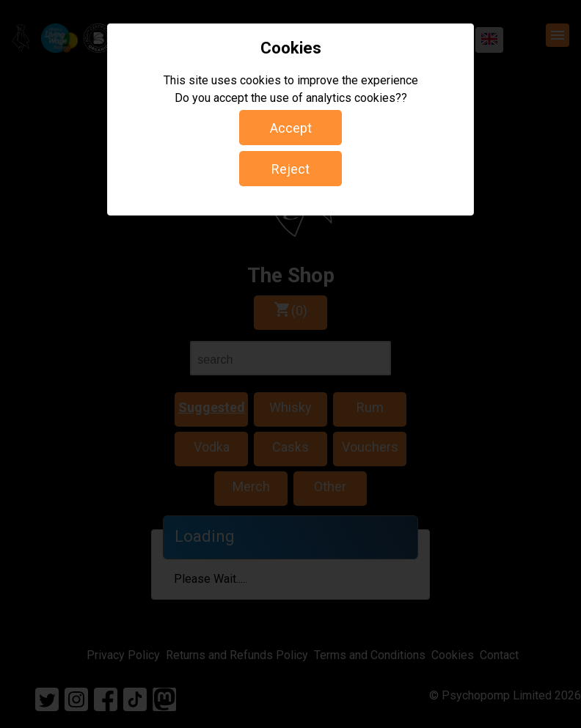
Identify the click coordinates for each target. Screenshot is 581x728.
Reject (290, 169)
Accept (291, 128)
